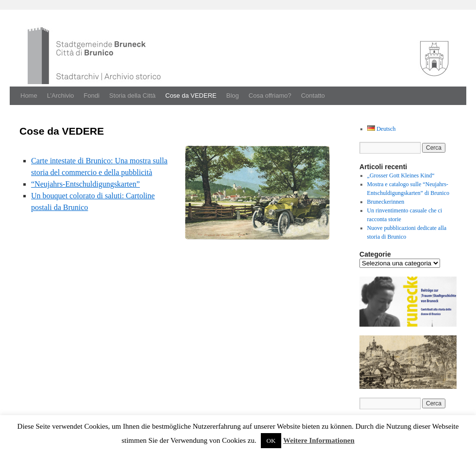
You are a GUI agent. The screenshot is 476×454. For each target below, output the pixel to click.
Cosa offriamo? (270, 96)
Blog (233, 96)
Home (29, 96)
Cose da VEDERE (191, 96)
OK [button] (271, 441)
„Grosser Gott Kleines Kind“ (401, 175)
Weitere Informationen (319, 440)
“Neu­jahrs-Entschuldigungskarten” (85, 184)
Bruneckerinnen (386, 202)
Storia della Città (132, 96)
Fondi (92, 96)
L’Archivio (61, 96)
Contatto (313, 96)
